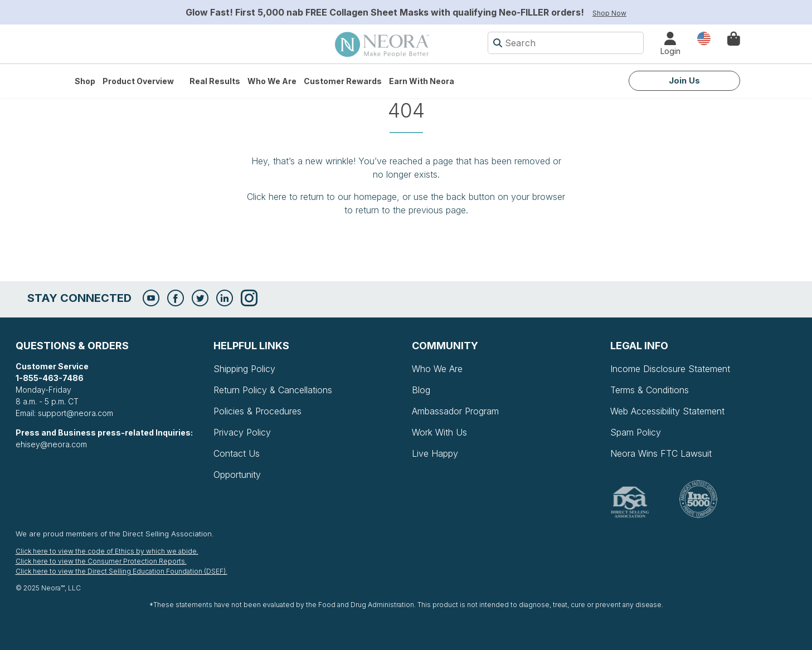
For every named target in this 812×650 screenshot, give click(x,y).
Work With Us (439, 432)
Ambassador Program (455, 411)
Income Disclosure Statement (670, 369)
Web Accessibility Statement (667, 411)
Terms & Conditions (650, 390)
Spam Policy (636, 432)
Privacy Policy (242, 432)
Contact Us (237, 453)
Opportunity (237, 475)
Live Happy (435, 453)
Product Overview (138, 81)
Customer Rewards (343, 81)
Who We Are (272, 81)
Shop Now (609, 13)
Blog (421, 390)
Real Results (215, 81)
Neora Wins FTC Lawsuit (661, 453)
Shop (85, 81)
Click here (267, 197)
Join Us (684, 80)
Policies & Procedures (257, 411)
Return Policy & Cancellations (273, 390)
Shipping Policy (244, 369)
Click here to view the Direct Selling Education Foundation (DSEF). (121, 571)
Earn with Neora (422, 81)
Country (704, 38)
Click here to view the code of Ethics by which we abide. (107, 551)
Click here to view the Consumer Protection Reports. (101, 561)
